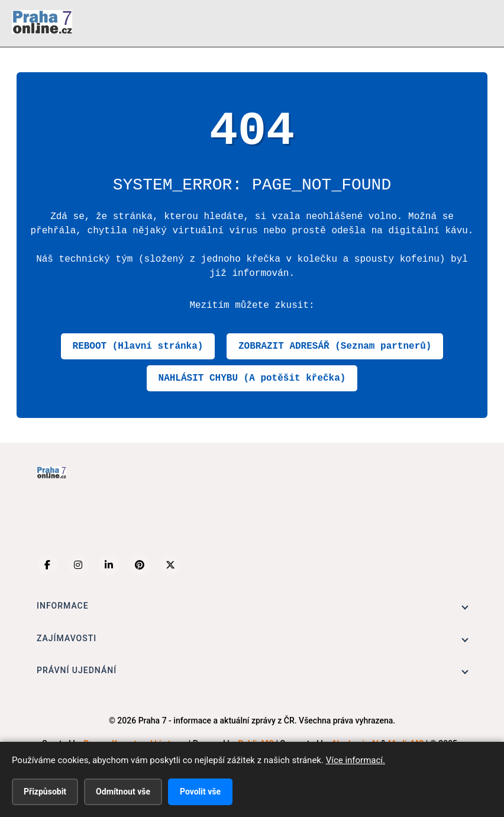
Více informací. (356, 760)
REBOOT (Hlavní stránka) (138, 346)
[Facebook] (47, 565)
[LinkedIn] (109, 565)
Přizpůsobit (45, 792)
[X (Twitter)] (170, 565)
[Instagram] (78, 565)
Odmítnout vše (123, 792)
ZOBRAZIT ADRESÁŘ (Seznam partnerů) (335, 346)
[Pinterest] (140, 565)
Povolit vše (200, 792)
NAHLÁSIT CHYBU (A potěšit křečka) (252, 378)
